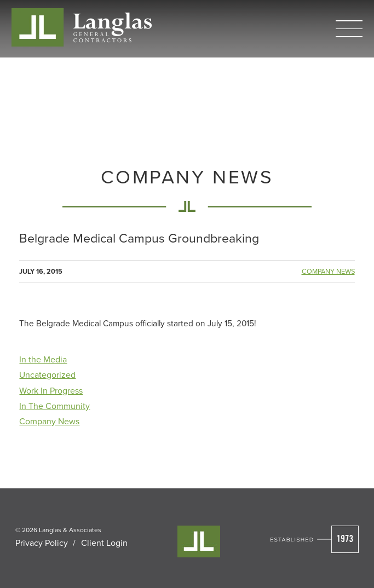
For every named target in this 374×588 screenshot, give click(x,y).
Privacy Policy (42, 543)
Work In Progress (51, 390)
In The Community (54, 406)
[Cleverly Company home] (82, 27)
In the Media (43, 359)
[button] (349, 28)
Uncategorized (47, 374)
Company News (328, 271)
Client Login (104, 543)
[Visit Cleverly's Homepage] (199, 541)
